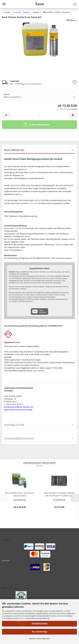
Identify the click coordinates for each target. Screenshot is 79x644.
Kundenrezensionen (19, 438)
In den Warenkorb (36, 124)
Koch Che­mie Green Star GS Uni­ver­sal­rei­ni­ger (20, 494)
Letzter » (37, 12)
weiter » (27, 12)
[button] (6, 115)
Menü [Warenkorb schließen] (4, 4)
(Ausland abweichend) (33, 84)
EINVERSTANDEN (40, 624)
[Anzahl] (40, 115)
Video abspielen (43, 311)
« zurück (17, 12)
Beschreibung (14, 150)
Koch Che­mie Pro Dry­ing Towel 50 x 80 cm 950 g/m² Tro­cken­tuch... (59, 494)
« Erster (7, 12)
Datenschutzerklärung (40, 618)
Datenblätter (14, 425)
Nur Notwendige (40, 632)
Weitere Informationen (40, 639)
